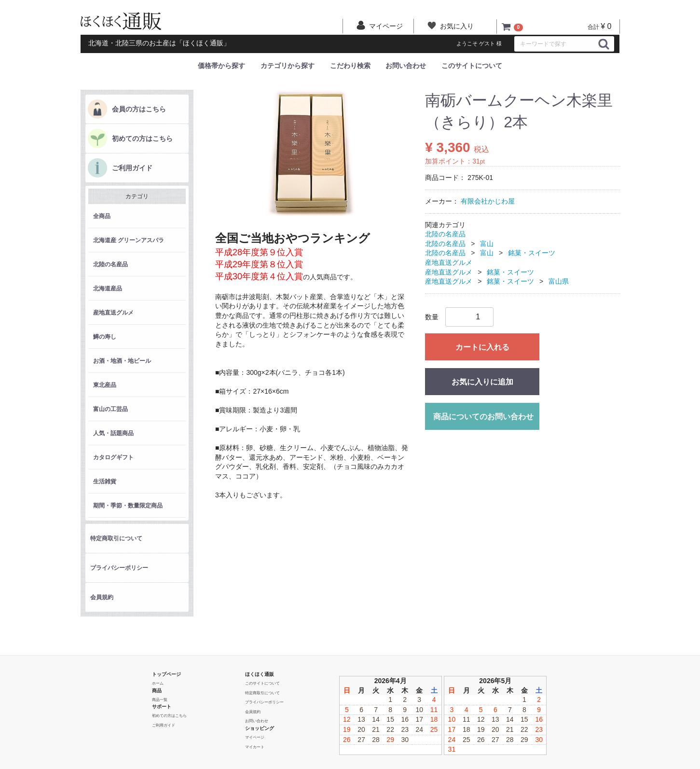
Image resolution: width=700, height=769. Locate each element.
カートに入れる (482, 347)
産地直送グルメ (113, 313)
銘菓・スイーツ (532, 253)
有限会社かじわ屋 (488, 201)
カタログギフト (113, 457)
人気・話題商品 (113, 433)
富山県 (559, 281)
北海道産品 (108, 288)
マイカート (255, 747)
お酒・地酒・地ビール (122, 361)
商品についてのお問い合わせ (483, 416)
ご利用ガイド (132, 168)
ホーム (158, 683)
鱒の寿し (105, 337)
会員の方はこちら (139, 109)
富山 (487, 243)
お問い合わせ (406, 66)
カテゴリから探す (288, 66)
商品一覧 (160, 699)
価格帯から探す (221, 66)
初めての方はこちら (142, 138)
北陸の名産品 (110, 264)
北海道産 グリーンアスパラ (129, 240)
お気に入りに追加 (482, 381)
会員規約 (102, 597)
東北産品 (105, 385)
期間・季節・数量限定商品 (128, 506)
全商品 (102, 216)
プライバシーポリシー (119, 568)
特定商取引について (116, 538)
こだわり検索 (350, 66)
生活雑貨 (105, 481)
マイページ (255, 737)
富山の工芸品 (110, 409)
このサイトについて (472, 66)
